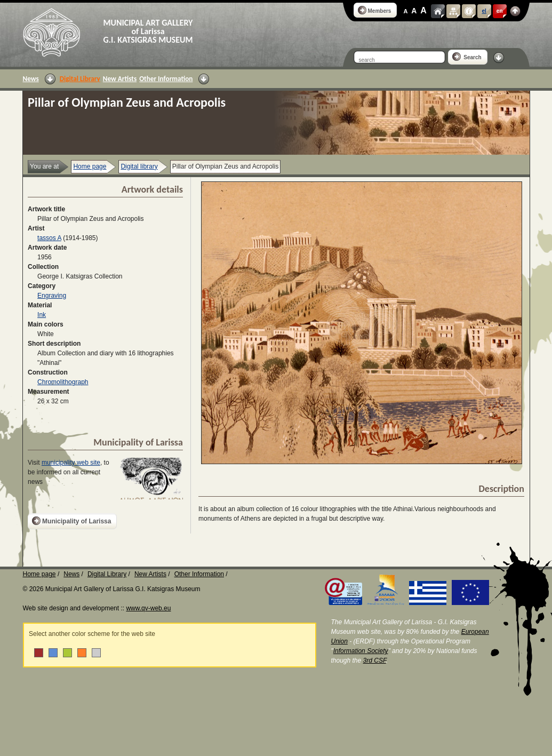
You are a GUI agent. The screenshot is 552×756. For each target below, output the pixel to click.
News (31, 79)
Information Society (361, 651)
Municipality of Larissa (71, 521)
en (500, 11)
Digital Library (80, 79)
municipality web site (71, 463)
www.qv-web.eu (148, 608)
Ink (42, 315)
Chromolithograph (63, 382)
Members (375, 10)
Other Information (166, 79)
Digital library (139, 166)
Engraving (52, 296)
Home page (90, 166)
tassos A (49, 238)
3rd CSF (375, 660)
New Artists (120, 79)
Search (467, 57)
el (484, 11)
